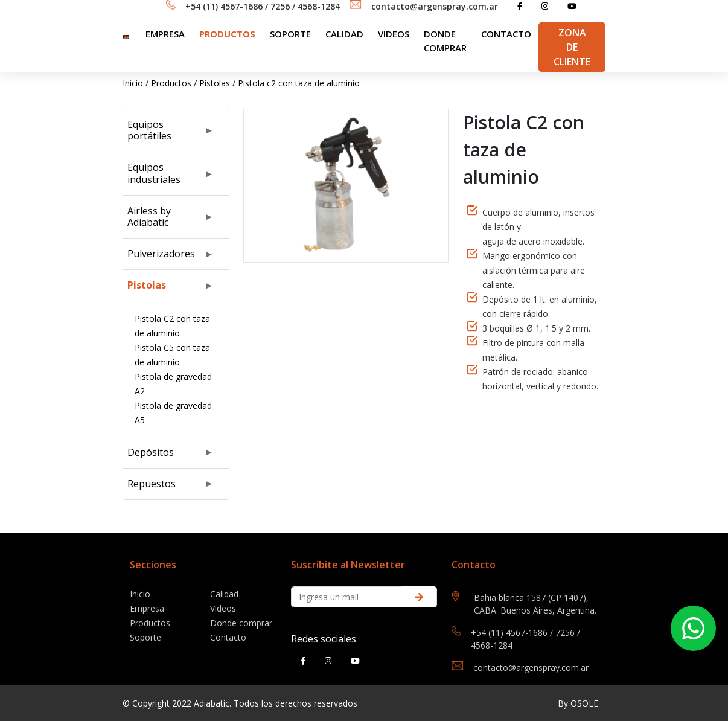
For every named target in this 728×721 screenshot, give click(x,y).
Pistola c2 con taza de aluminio (299, 83)
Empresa (165, 34)
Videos (394, 34)
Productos (227, 34)
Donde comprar (445, 41)
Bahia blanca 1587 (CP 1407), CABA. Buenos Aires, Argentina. (535, 604)
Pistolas (215, 83)
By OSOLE (578, 703)
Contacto (506, 34)
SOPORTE (290, 34)
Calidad (344, 34)
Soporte (145, 637)
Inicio (133, 83)
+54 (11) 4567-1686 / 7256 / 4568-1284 (263, 6)
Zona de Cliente (572, 47)
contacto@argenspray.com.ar (435, 6)
